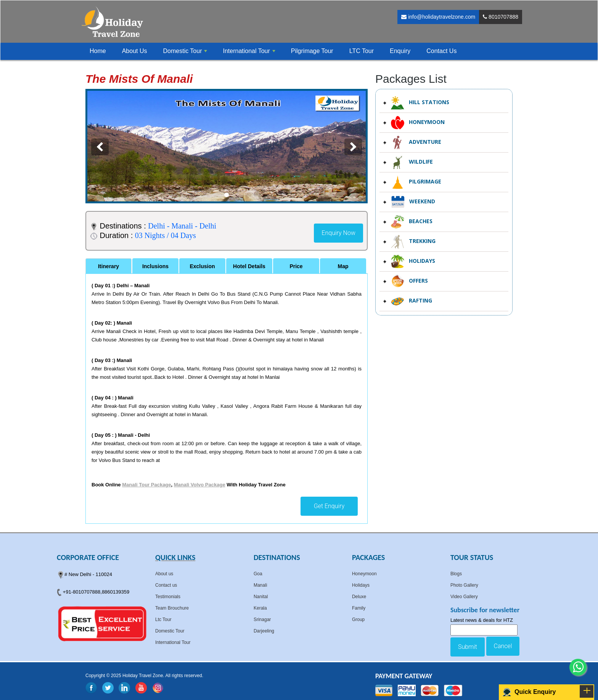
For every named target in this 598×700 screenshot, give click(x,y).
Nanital (261, 597)
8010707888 (501, 17)
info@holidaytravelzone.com (438, 17)
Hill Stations (420, 103)
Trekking (413, 242)
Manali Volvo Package (200, 485)
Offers (409, 281)
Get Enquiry (329, 506)
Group (358, 620)
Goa (258, 574)
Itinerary (109, 266)
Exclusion (202, 266)
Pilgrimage (416, 182)
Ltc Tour (163, 620)
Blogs (456, 574)
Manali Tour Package (146, 485)
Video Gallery (464, 597)
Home (98, 51)
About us (164, 574)
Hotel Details (249, 266)
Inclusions (155, 266)
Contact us (166, 585)
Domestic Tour (170, 631)
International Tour (173, 642)
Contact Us (441, 51)
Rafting (412, 301)
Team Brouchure (172, 608)
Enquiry (400, 51)
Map (343, 266)
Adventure (416, 142)
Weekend (413, 202)
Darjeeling (264, 631)
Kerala (260, 608)
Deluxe (359, 597)
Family (359, 608)
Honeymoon (418, 123)
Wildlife (412, 162)
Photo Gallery (464, 585)
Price (296, 266)
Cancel (503, 646)
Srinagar (262, 620)
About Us (135, 51)
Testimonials (168, 597)
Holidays (413, 261)
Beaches (412, 222)
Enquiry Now (338, 233)
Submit (468, 647)
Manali (260, 585)
